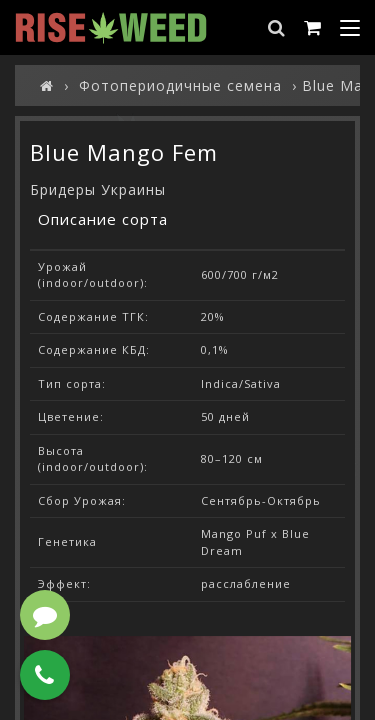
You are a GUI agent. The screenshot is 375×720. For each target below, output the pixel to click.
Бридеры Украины (98, 189)
